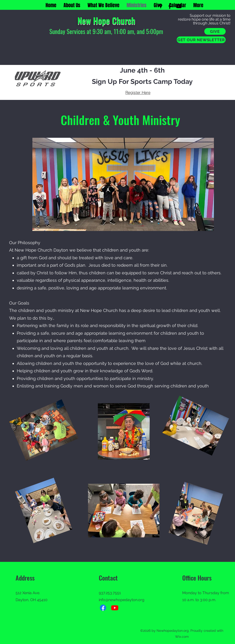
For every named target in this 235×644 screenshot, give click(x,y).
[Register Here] (138, 92)
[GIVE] (215, 31)
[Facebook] (170, 6)
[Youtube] (115, 608)
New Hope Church (106, 20)
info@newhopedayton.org (122, 600)
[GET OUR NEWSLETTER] (201, 40)
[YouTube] (179, 6)
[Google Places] (161, 6)
